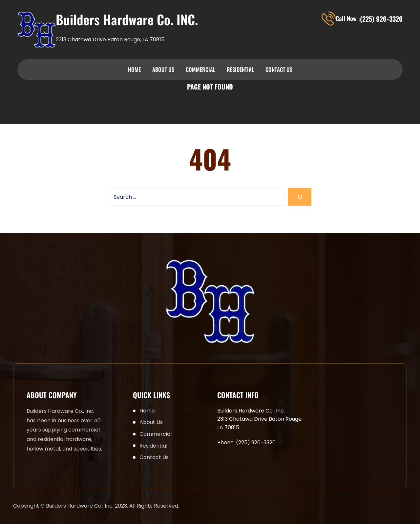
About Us (163, 69)
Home (134, 69)
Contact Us (279, 69)
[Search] (300, 197)
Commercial (200, 69)
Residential (240, 69)
